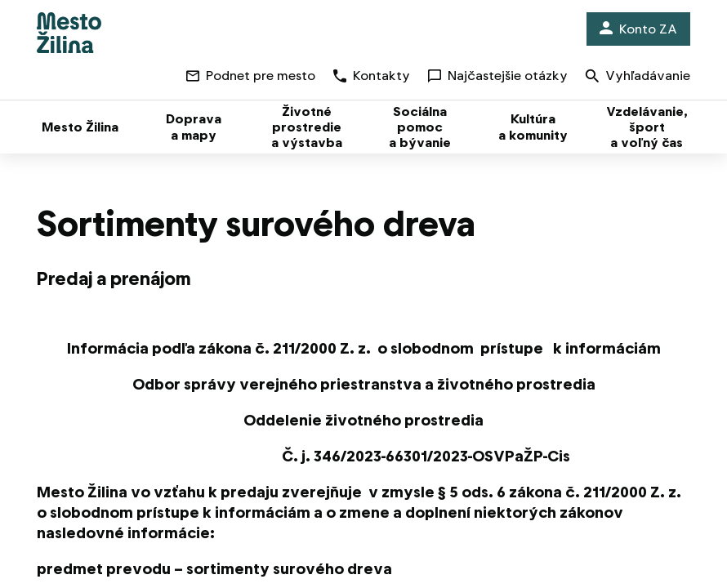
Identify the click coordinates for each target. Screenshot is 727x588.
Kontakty (372, 76)
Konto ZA (638, 29)
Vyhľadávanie (638, 77)
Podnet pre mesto (251, 76)
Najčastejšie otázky (498, 76)
